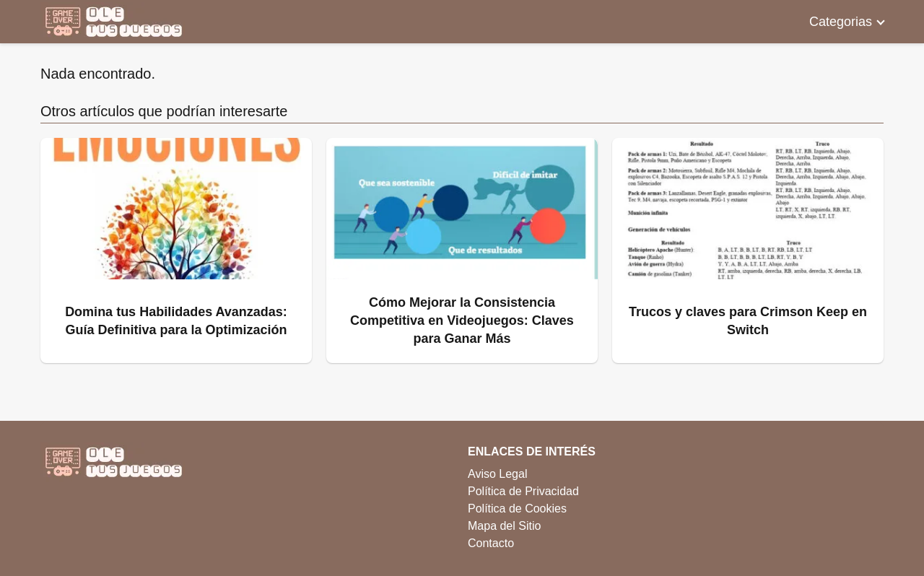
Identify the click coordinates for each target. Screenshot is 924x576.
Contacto (491, 543)
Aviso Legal (497, 474)
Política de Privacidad (523, 491)
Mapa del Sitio (504, 526)
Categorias (841, 22)
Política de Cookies (517, 509)
